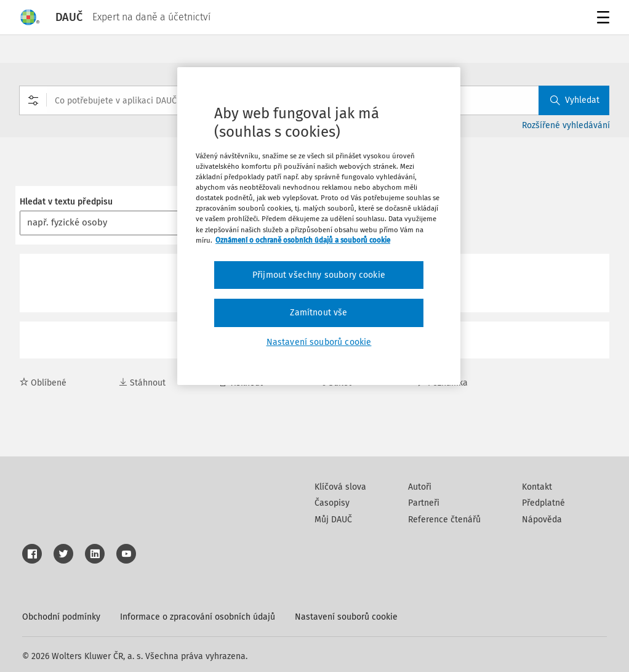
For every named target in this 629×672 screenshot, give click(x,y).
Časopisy (332, 503)
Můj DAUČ (333, 520)
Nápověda (542, 520)
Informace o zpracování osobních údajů (198, 617)
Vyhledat (575, 100)
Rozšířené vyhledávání (566, 125)
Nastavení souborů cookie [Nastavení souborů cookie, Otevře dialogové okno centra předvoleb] (319, 342)
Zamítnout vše (319, 313)
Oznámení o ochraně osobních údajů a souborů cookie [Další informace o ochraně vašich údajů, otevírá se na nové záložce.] (303, 240)
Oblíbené (43, 383)
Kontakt (537, 487)
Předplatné (543, 503)
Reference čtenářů (444, 520)
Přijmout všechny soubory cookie (319, 275)
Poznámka (442, 383)
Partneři (424, 503)
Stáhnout (142, 383)
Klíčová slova (340, 487)
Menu (601, 19)
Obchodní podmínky (61, 617)
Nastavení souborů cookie (346, 617)
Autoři (420, 487)
